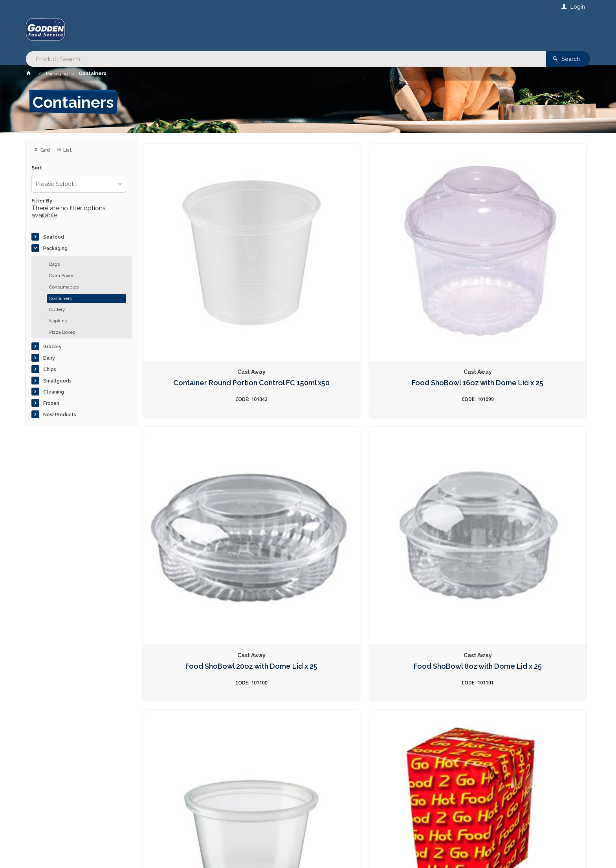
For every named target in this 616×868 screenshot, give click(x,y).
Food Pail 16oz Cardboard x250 (421, 439)
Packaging (55, 248)
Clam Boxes (62, 276)
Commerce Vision (71, 848)
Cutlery (57, 309)
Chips (50, 370)
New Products (60, 415)
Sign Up (491, 693)
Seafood (54, 237)
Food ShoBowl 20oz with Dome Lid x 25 (421, 269)
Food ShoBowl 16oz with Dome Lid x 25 (308, 269)
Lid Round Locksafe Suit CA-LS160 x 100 (534, 604)
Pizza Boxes (62, 332)
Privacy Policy (346, 709)
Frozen (51, 403)
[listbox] (79, 184)
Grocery (52, 347)
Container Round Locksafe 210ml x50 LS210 (308, 604)
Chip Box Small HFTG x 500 (308, 435)
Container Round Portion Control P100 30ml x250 (195, 439)
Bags (54, 264)
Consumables (64, 287)
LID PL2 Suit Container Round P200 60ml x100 (195, 604)
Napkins (58, 321)
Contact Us (46, 818)
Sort (37, 168)
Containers (60, 298)
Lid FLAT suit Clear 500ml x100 (534, 439)
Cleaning (54, 392)
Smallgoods (57, 381)
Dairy (49, 358)
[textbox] (276, 31)
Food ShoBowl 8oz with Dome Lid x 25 (534, 269)
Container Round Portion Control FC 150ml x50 (195, 269)
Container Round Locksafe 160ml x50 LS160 (421, 604)
